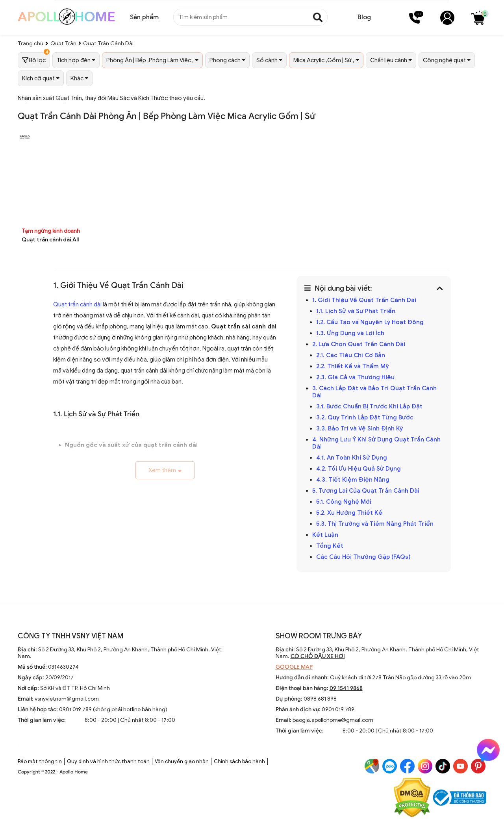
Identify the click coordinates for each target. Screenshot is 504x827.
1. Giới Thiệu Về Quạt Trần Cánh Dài (364, 300)
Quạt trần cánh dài (77, 304)
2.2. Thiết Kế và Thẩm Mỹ (353, 366)
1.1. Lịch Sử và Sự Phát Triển (356, 311)
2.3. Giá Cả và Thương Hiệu (355, 377)
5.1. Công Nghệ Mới (344, 502)
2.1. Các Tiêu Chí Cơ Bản (351, 355)
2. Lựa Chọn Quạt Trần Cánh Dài (359, 344)
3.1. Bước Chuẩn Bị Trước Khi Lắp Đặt (369, 406)
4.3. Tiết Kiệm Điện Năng (353, 480)
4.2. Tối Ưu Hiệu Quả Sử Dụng (359, 469)
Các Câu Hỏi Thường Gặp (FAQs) (363, 557)
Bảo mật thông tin (40, 761)
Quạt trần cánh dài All (50, 240)
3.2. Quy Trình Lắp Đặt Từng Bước (365, 417)
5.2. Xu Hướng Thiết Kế (349, 513)
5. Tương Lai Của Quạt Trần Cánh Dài (366, 491)
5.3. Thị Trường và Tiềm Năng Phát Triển (375, 524)
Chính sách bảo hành (239, 761)
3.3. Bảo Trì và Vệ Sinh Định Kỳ (359, 428)
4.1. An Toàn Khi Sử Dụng (352, 458)
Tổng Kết (330, 546)
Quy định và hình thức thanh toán (108, 761)
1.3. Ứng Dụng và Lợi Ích (350, 333)
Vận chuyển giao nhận (182, 761)
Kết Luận (325, 535)
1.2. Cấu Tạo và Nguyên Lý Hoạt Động (370, 322)
